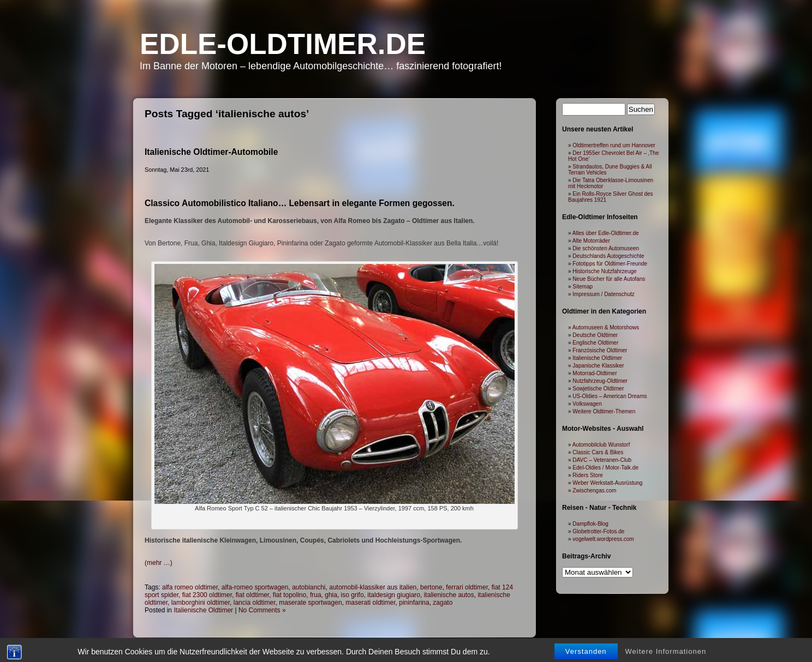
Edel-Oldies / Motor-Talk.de (605, 468)
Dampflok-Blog (590, 524)
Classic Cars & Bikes (598, 452)
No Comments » (262, 610)
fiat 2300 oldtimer (207, 595)
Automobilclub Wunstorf (601, 445)
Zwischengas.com (594, 491)
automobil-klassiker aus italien (373, 587)
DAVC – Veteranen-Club (602, 460)
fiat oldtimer (252, 595)
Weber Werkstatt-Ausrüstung (607, 483)
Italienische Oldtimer (203, 610)
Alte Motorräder (591, 241)
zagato (443, 603)
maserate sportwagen (310, 603)
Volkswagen (587, 404)
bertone (431, 587)
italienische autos (449, 595)
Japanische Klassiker (598, 366)
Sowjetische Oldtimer (598, 389)
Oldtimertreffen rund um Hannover (614, 145)
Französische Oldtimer (600, 350)
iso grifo (353, 595)
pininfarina (414, 603)
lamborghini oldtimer (201, 603)
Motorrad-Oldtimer (595, 373)
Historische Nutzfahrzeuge (604, 271)
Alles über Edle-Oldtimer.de (606, 233)
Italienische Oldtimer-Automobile (211, 152)
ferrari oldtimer (467, 587)
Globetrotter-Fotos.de (598, 531)
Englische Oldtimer (595, 343)
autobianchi (309, 587)
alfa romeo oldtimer (190, 587)
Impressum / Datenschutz (603, 294)
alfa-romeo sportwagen (255, 587)
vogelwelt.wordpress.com (603, 539)
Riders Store (588, 475)
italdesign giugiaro (394, 595)
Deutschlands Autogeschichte (608, 256)
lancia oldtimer (255, 603)
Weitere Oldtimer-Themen (604, 411)
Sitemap (583, 287)
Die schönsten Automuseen (606, 248)
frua (316, 595)
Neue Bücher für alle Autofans (609, 279)
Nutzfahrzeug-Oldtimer (600, 381)
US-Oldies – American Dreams (610, 396)
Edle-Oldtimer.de (283, 44)
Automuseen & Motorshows (606, 327)
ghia (331, 595)
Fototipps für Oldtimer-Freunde (610, 264)
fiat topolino (289, 595)
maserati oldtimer (370, 603)
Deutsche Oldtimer (595, 335)
